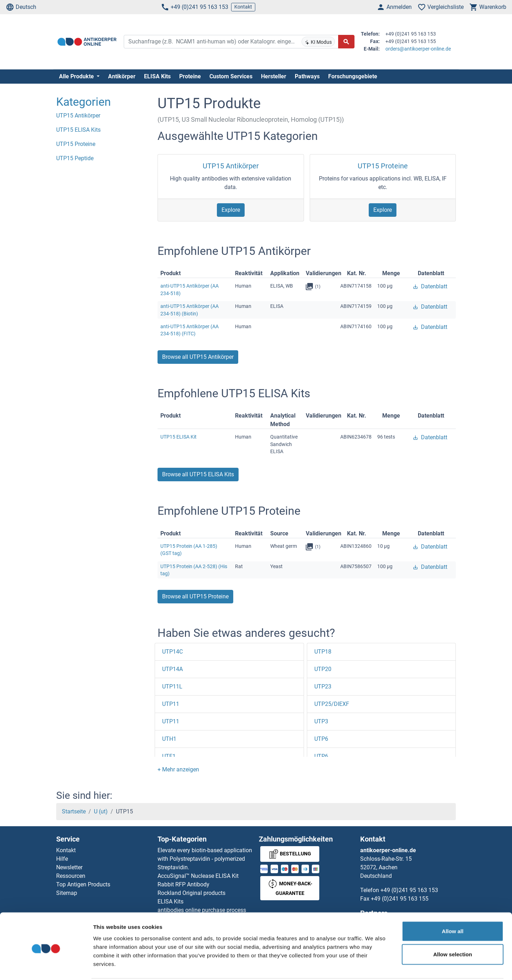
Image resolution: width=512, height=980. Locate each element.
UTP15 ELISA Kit (178, 437)
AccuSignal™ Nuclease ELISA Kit (198, 876)
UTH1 (169, 739)
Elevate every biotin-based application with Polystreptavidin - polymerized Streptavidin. (205, 859)
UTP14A (172, 669)
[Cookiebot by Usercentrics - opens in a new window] (46, 966)
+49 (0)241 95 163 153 (194, 7)
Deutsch (21, 7)
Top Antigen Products (83, 884)
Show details (373, 966)
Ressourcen (71, 876)
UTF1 (169, 756)
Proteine (190, 76)
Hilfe (62, 859)
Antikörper (122, 76)
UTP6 (321, 739)
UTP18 (323, 652)
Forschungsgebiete (353, 76)
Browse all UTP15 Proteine (195, 596)
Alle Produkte (77, 76)
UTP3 (321, 721)
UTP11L (172, 686)
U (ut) (101, 811)
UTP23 (323, 686)
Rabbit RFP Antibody (183, 884)
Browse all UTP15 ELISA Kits (198, 474)
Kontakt (243, 7)
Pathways (307, 76)
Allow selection (452, 928)
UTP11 (171, 704)
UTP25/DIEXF (332, 704)
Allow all (453, 904)
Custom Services (231, 76)
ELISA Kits (157, 76)
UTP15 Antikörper (231, 166)
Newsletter (69, 867)
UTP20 (323, 669)
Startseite (74, 811)
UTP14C (172, 652)
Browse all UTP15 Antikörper (198, 357)
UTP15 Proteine (383, 166)
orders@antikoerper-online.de (418, 49)
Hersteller (274, 76)
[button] (178, 769)
